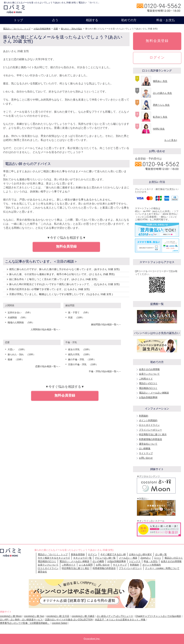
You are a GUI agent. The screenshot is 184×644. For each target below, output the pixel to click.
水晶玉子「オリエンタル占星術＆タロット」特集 (120, 620)
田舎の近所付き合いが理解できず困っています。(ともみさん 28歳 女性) (49, 289)
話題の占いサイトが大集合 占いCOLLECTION (69, 620)
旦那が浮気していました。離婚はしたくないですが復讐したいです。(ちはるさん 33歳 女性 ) (61, 294)
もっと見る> (171, 140)
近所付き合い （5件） (20, 313)
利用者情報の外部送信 (150, 439)
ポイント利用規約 (148, 420)
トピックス (135, 561)
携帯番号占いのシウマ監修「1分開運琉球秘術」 (25, 623)
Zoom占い (146, 558)
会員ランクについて (149, 374)
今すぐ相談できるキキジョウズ (54, 558)
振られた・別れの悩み (71, 29)
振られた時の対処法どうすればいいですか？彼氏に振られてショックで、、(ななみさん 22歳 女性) (64, 284)
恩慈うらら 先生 (161, 105)
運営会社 (42, 572)
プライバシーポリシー (150, 430)
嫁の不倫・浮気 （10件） (82, 359)
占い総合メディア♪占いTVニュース (115, 616)
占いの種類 (98, 561)
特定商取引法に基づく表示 (153, 434)
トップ (18, 20)
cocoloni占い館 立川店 (58, 616)
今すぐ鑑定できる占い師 (113, 554)
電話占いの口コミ (148, 383)
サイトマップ (146, 453)
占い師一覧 (161, 554)
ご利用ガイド (146, 379)
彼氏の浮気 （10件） (80, 354)
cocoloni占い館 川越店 (83, 616)
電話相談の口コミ (148, 388)
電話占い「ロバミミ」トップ (17, 29)
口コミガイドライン (149, 425)
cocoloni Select (60, 623)
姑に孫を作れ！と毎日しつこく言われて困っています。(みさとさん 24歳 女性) (53, 279)
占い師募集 (145, 448)
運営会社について (148, 444)
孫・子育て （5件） (79, 313)
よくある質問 (86, 565)
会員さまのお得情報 (149, 369)
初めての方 (129, 20)
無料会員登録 (66, 246)
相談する (92, 20)
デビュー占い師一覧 (105, 558)
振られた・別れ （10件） (22, 354)
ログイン (157, 57)
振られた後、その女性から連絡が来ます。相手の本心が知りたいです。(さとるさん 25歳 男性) (62, 274)
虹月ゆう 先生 (160, 117)
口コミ (158, 558)
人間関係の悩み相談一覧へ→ (46, 329)
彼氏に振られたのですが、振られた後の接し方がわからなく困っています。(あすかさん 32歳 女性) (64, 269)
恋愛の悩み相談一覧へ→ (48, 366)
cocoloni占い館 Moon (11, 616)
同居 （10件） (76, 318)
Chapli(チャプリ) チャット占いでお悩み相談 (158, 616)
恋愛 (56, 29)
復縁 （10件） (16, 359)
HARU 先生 (159, 129)
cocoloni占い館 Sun (34, 616)
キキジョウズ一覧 (82, 558)
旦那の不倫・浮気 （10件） (83, 364)
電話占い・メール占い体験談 (154, 393)
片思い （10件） (17, 349)
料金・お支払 (166, 20)
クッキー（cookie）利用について (162, 568)
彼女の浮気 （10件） (80, 349)
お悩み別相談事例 (42, 29)
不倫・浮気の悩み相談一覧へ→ (105, 371)
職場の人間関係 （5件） (21, 323)
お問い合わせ (146, 458)
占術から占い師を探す (140, 554)
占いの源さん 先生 (162, 93)
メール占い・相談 (128, 558)
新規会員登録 (78, 554)
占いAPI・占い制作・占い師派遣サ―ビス (21, 620)
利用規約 (144, 416)
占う (55, 20)
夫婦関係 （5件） (18, 318)
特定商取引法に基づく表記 (76, 568)
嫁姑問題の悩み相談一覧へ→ (106, 324)
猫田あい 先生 (160, 81)
